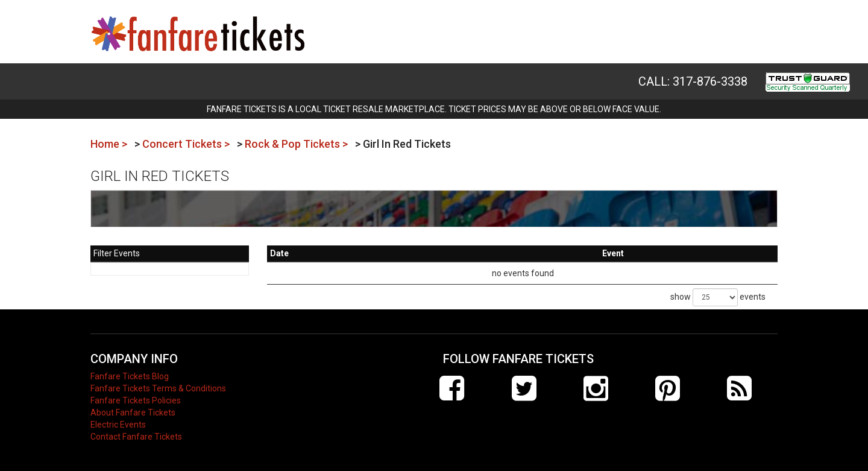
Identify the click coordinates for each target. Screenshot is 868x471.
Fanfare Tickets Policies (136, 400)
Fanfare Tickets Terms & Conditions (158, 388)
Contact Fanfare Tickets (136, 437)
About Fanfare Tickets (133, 413)
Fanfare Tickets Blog (130, 376)
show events (718, 297)
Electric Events (118, 425)
